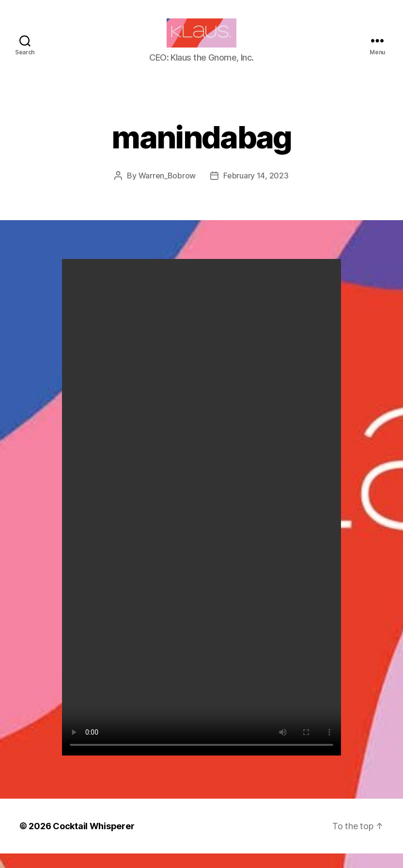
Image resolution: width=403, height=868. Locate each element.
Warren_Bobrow (167, 190)
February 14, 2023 (256, 190)
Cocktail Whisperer (93, 841)
